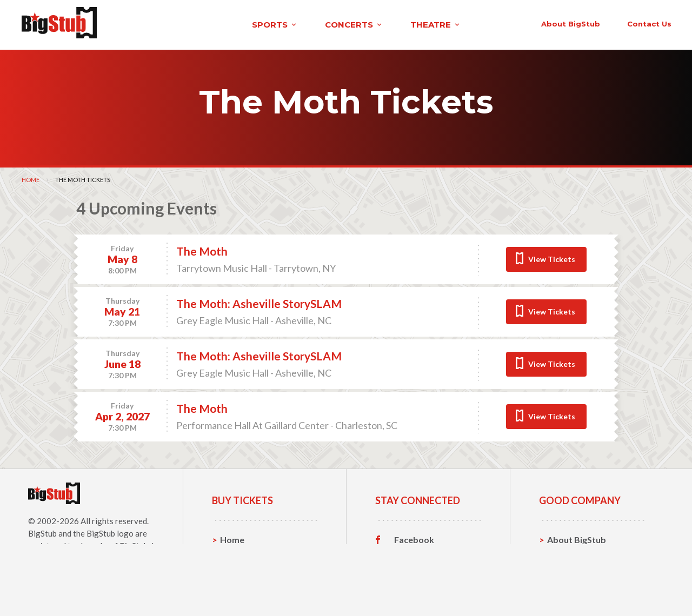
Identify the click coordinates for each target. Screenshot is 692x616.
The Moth (202, 249)
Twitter (410, 554)
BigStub (42, 531)
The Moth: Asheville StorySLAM (259, 301)
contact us (507, 23)
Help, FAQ (567, 570)
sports (144, 24)
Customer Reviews (432, 587)
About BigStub (428, 23)
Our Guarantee (578, 587)
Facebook (414, 537)
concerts (223, 24)
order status (582, 23)
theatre (305, 24)
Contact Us (570, 554)
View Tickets (552, 256)
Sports (234, 554)
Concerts (239, 570)
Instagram (415, 571)
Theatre (237, 587)
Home (31, 177)
